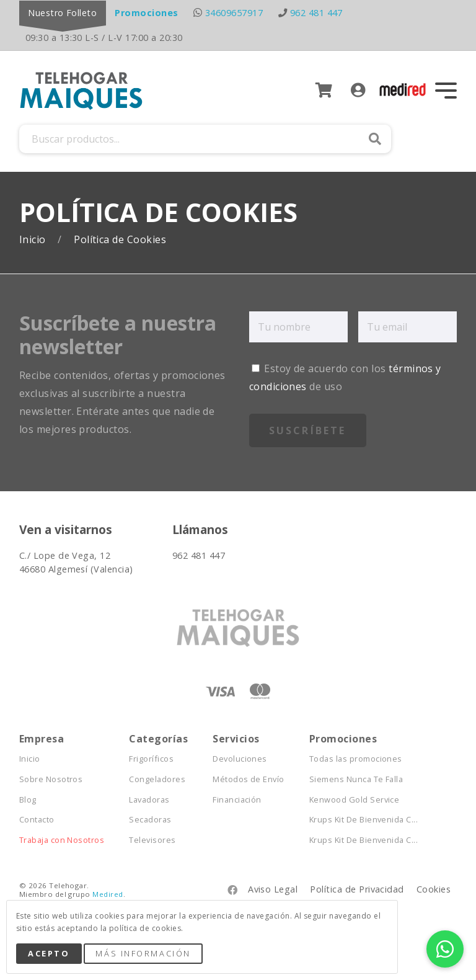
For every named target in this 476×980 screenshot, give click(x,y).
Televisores (152, 840)
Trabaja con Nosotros (62, 840)
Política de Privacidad (357, 889)
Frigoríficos (151, 759)
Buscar (375, 139)
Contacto (37, 820)
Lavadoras (149, 800)
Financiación (237, 800)
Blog (28, 800)
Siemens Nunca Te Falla (356, 779)
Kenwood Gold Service (355, 800)
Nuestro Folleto (62, 13)
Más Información (143, 953)
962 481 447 (316, 13)
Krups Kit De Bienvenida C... (364, 820)
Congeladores (157, 779)
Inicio (34, 240)
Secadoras (150, 820)
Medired (108, 894)
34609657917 (234, 13)
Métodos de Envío (249, 779)
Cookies (434, 889)
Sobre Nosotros (51, 779)
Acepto (49, 953)
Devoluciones (240, 759)
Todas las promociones (356, 759)
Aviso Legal (273, 889)
